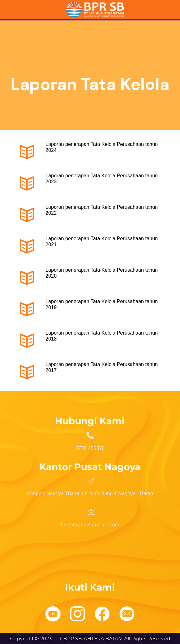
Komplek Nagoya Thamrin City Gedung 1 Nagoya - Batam (90, 494)
